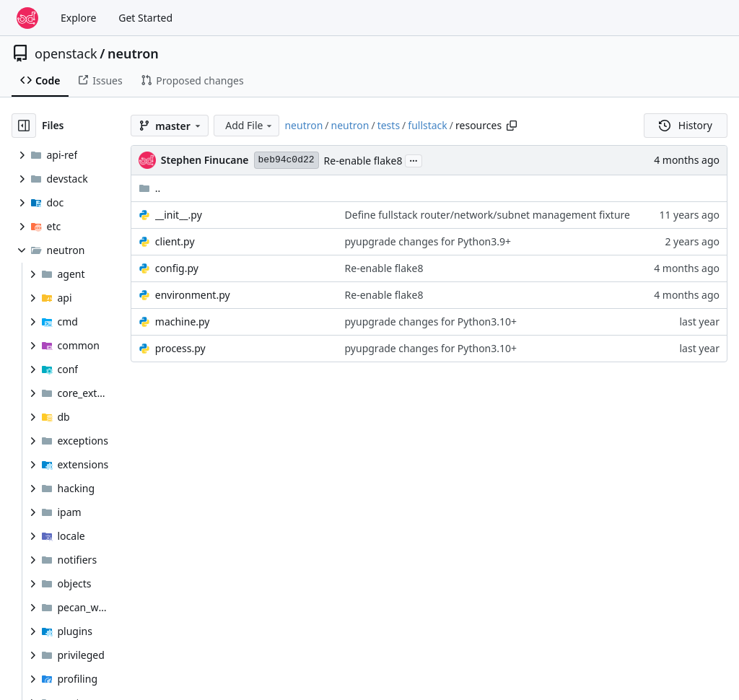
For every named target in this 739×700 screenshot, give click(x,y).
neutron (133, 53)
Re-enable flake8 (363, 161)
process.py (180, 348)
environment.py (193, 295)
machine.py (183, 321)
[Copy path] (512, 126)
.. (150, 188)
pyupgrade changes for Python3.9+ (428, 241)
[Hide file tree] (24, 126)
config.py (177, 268)
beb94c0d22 (287, 160)
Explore (78, 18)
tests (389, 125)
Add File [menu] (250, 125)
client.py (175, 241)
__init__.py (179, 215)
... (414, 159)
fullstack (428, 125)
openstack (66, 53)
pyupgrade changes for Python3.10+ (431, 321)
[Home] (27, 18)
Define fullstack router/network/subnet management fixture (487, 215)
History (686, 125)
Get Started (145, 18)
